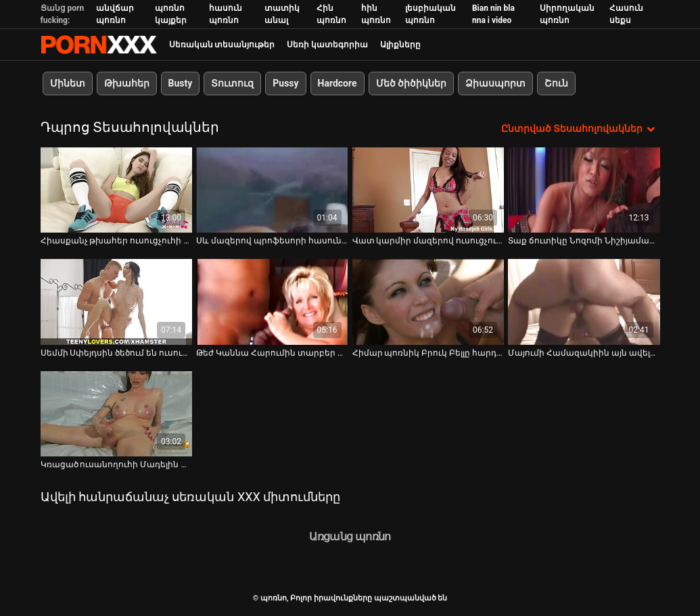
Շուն (556, 83)
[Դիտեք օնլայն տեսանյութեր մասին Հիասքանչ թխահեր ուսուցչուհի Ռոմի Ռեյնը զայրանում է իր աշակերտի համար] (117, 190)
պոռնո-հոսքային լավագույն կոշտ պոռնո (99, 45)
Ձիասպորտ (495, 83)
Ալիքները (400, 45)
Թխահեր (127, 83)
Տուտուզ (232, 83)
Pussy (285, 83)
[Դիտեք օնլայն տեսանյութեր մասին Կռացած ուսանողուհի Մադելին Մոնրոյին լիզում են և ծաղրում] (117, 414)
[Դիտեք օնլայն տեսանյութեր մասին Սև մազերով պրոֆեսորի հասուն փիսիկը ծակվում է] (272, 190)
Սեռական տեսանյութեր (222, 45)
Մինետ (68, 83)
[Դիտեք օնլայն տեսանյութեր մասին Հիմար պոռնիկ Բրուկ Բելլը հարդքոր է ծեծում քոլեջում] (428, 302)
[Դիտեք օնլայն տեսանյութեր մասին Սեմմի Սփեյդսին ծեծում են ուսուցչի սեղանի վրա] (117, 302)
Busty (181, 83)
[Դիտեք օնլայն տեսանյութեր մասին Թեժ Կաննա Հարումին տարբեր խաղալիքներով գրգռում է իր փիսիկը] (272, 302)
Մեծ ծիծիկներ (411, 83)
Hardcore (337, 83)
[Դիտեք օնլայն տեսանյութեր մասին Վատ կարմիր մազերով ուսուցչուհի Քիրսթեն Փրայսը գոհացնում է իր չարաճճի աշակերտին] (428, 190)
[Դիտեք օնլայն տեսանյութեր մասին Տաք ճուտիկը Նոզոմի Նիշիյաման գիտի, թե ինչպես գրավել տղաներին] (584, 190)
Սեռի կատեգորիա (327, 45)
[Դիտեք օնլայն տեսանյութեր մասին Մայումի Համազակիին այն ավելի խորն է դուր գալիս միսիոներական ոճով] (584, 302)
